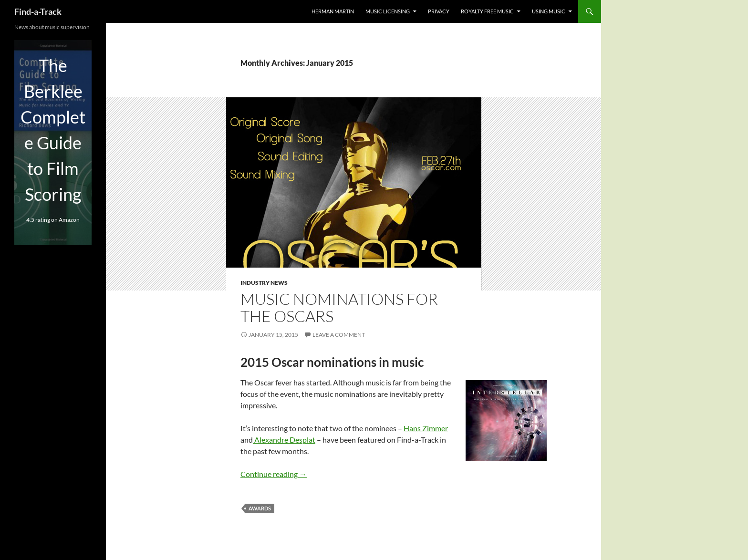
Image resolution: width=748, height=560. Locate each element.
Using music (549, 11)
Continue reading (274, 474)
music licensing (388, 11)
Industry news (264, 283)
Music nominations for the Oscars (339, 307)
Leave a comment (339, 335)
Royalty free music (487, 11)
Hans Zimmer (426, 428)
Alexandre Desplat (284, 440)
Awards (260, 508)
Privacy (439, 11)
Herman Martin (333, 11)
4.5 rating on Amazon (53, 220)
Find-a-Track (38, 11)
